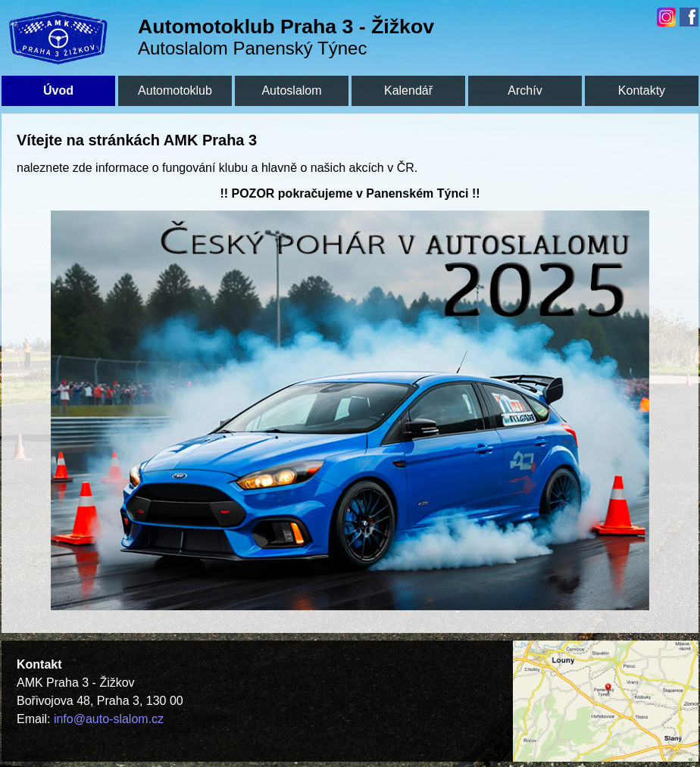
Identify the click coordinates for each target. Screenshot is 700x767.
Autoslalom (291, 90)
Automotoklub (175, 90)
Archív (525, 90)
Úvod (58, 90)
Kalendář (408, 90)
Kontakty (642, 90)
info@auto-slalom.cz (109, 719)
